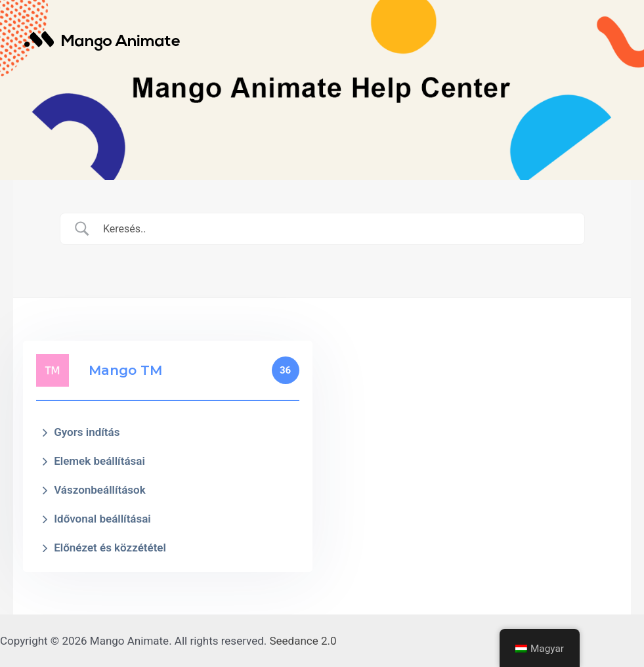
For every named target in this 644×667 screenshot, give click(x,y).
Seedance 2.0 (303, 641)
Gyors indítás (87, 432)
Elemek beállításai (99, 461)
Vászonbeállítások (100, 490)
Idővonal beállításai (102, 519)
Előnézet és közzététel (110, 548)
